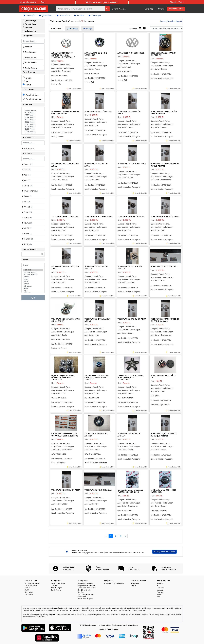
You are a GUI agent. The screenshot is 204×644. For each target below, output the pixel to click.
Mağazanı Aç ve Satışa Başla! (114, 583)
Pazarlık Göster (32, 95)
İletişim (133, 586)
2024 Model (33, 117)
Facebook (160, 583)
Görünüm (134, 29)
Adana (33, 284)
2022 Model (33, 122)
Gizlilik (27, 588)
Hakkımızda (29, 594)
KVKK (27, 590)
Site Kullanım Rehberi (32, 583)
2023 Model (33, 120)
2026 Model (33, 113)
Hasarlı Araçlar (56, 588)
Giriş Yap (149, 9)
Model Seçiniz (33, 111)
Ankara (33, 277)
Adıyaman (33, 286)
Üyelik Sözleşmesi (31, 586)
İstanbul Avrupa (33, 272)
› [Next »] (126, 536)
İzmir (33, 279)
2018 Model (33, 131)
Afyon (33, 288)
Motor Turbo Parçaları (85, 599)
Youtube (160, 590)
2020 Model (33, 127)
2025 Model (33, 115)
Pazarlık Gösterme (34, 99)
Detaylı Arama (119, 9)
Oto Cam (81, 592)
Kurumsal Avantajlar (28, 2)
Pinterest (160, 592)
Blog (43, 2)
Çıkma (29, 78)
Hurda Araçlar (56, 590)
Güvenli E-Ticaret (177, 2)
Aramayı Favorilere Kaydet (171, 21)
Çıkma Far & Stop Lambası (87, 588)
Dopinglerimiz (135, 583)
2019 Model (33, 129)
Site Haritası (29, 592)
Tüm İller (33, 270)
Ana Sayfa (29, 15)
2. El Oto (54, 586)
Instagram (161, 588)
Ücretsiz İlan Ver (176, 9)
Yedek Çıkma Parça (58, 583)
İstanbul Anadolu (33, 275)
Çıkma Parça (46, 15)
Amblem (79, 15)
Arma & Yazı (63, 15)
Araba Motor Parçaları (85, 583)
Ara (33, 298)
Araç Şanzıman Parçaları (86, 586)
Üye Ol (161, 9)
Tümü (28, 85)
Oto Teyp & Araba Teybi (86, 594)
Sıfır (27, 81)
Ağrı (33, 291)
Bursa (33, 281)
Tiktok (159, 594)
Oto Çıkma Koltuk (84, 590)
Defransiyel (82, 596)
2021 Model (33, 124)
